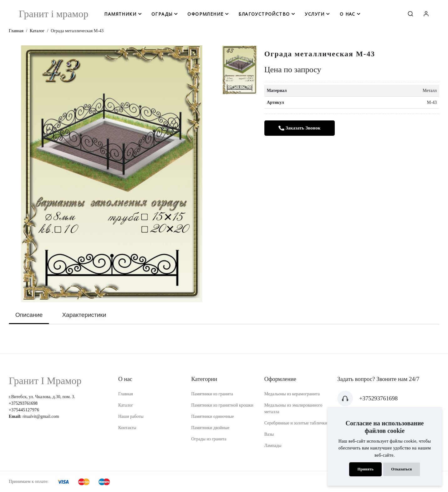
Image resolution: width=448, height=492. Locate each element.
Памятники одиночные (212, 416)
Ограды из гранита (209, 439)
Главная (16, 31)
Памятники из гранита (212, 394)
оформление (205, 14)
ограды (162, 14)
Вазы (269, 434)
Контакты (127, 428)
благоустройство (264, 14)
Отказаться (401, 469)
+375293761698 (23, 403)
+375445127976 (24, 410)
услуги (315, 14)
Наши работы (131, 416)
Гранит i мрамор (54, 14)
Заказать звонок (299, 128)
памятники (120, 14)
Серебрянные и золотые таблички (296, 423)
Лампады (273, 446)
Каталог (37, 31)
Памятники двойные (210, 428)
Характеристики (84, 315)
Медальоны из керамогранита (292, 394)
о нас (348, 14)
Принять (366, 469)
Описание (29, 315)
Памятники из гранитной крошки (222, 405)
